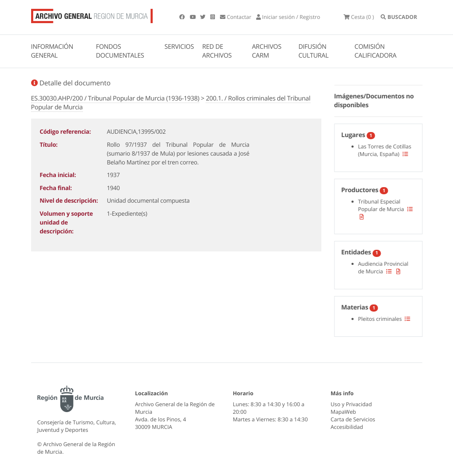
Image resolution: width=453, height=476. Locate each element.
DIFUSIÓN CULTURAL (313, 51)
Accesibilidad (347, 427)
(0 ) (359, 17)
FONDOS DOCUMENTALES (120, 51)
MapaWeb (343, 412)
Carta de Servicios (353, 419)
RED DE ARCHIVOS (217, 51)
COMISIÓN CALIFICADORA (376, 51)
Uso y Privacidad (351, 404)
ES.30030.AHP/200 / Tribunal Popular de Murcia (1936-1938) (115, 98)
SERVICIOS (179, 47)
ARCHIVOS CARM (267, 51)
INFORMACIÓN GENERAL (52, 51)
